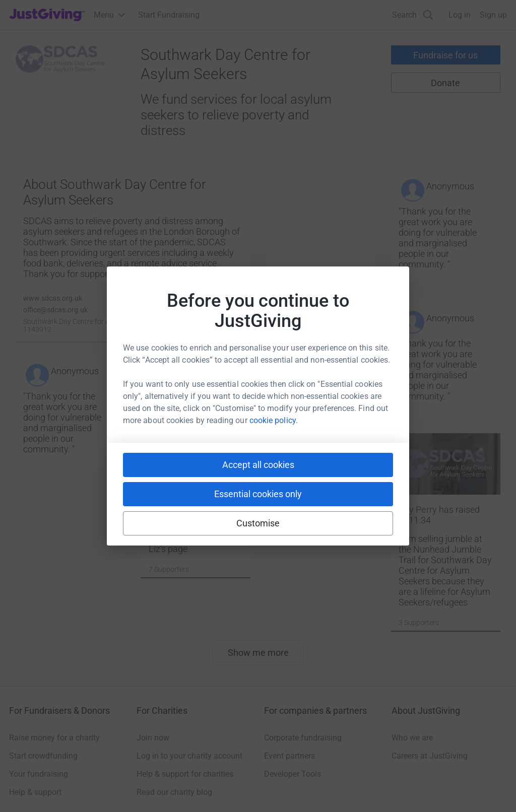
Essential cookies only (258, 494)
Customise (258, 523)
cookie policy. (274, 420)
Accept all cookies (258, 465)
